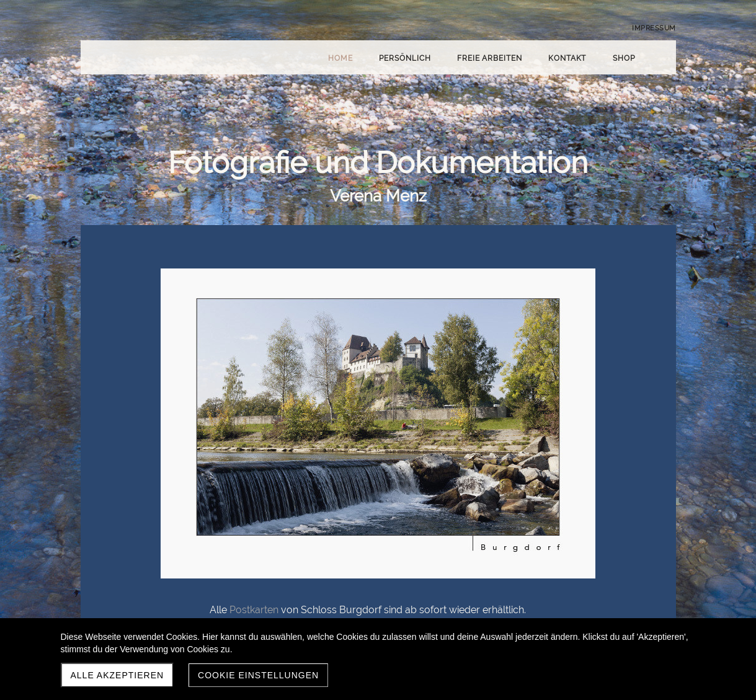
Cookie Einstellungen (258, 675)
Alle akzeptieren (118, 675)
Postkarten (254, 610)
